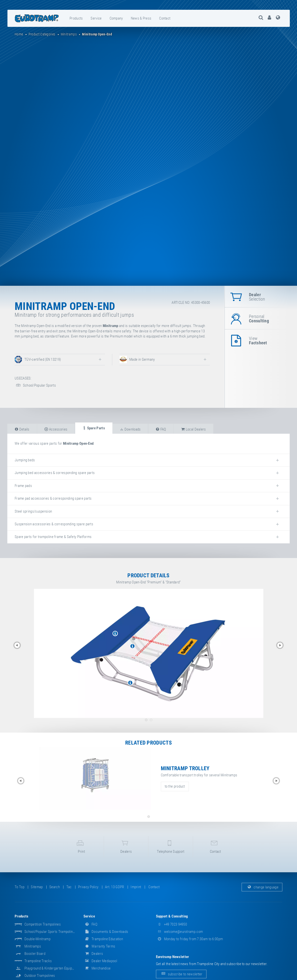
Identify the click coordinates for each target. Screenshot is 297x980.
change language (262, 891)
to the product (175, 786)
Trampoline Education (103, 943)
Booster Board (35, 957)
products (76, 18)
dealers (126, 848)
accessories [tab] (56, 429)
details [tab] (22, 429)
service (96, 18)
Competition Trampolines (43, 928)
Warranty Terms (99, 950)
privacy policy (88, 891)
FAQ (90, 928)
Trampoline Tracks (38, 965)
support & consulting (172, 920)
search (55, 891)
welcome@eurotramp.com (179, 935)
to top (20, 891)
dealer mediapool (100, 965)
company (116, 18)
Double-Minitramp (37, 943)
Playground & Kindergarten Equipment (52, 972)
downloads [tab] (130, 429)
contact (165, 18)
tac (69, 891)
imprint (136, 891)
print (82, 848)
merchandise (97, 972)
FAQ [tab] (161, 429)
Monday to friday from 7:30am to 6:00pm (189, 943)
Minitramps (33, 950)
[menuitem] (76, 18)
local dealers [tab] (194, 429)
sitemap (37, 891)
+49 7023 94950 (172, 928)
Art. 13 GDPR (115, 891)
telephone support (171, 848)
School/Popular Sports (35, 385)
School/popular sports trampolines (50, 935)
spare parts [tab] (94, 428)
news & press (141, 18)
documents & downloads (106, 935)
